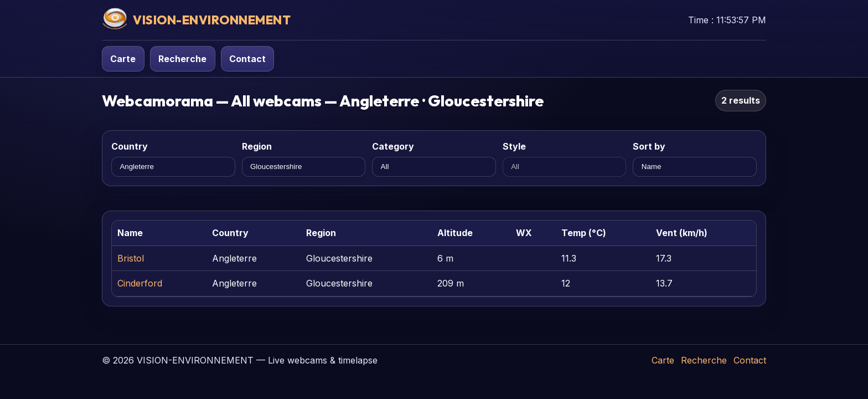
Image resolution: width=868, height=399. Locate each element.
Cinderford (140, 283)
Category (393, 146)
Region (257, 146)
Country (130, 146)
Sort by (649, 146)
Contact (247, 59)
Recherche (182, 59)
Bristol (131, 258)
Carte (123, 59)
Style (514, 146)
